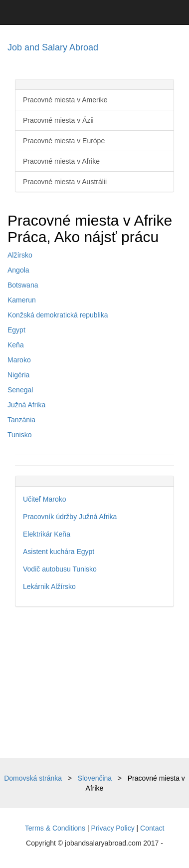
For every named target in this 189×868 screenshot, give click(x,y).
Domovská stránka (33, 778)
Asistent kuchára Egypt (59, 552)
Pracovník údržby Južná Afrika (70, 517)
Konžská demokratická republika (58, 315)
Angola (18, 270)
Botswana (23, 285)
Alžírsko (20, 255)
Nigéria (18, 375)
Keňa (16, 345)
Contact (152, 828)
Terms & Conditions (55, 828)
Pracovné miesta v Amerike (65, 100)
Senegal (20, 390)
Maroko (19, 360)
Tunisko (20, 435)
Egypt (16, 330)
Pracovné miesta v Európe (64, 141)
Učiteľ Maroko (45, 499)
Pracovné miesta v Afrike (61, 161)
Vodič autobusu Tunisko (60, 569)
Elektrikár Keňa (47, 534)
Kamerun (22, 300)
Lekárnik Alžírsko (49, 586)
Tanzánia (21, 420)
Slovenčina (95, 778)
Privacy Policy (113, 828)
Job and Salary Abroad (53, 47)
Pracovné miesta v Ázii (58, 120)
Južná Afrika (26, 405)
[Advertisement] (94, 683)
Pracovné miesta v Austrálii (65, 182)
